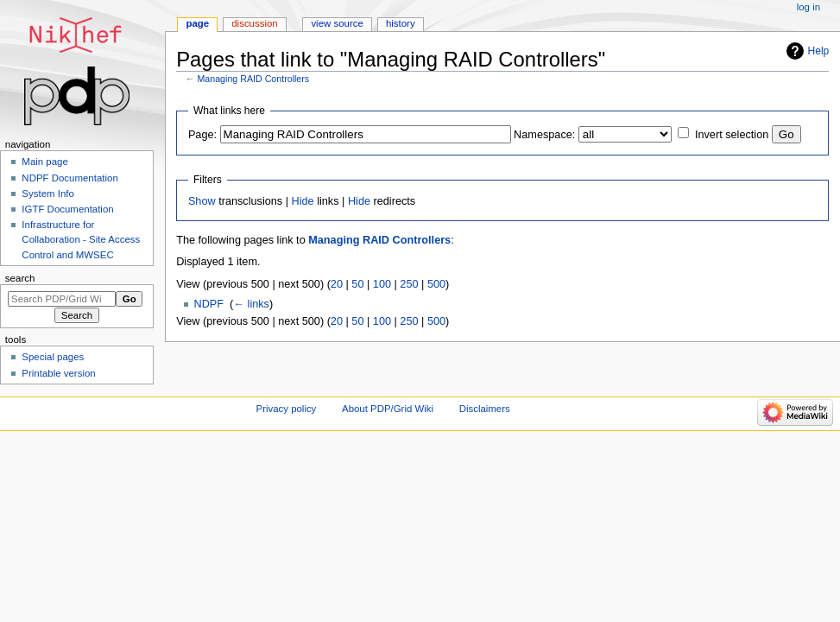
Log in (808, 7)
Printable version (58, 373)
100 (382, 284)
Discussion (254, 23)
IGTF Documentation (67, 209)
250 (409, 284)
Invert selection (732, 135)
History (401, 23)
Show (202, 201)
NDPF (209, 304)
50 (357, 284)
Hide (303, 201)
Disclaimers (485, 409)
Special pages (53, 357)
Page (197, 23)
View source (337, 23)
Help (819, 51)
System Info (47, 194)
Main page (45, 162)
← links (251, 304)
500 (436, 284)
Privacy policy (287, 409)
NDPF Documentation (69, 178)
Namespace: (544, 135)
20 (337, 284)
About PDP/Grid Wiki (388, 409)
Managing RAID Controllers (253, 79)
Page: (202, 135)
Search (20, 278)
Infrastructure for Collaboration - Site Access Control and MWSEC (81, 239)
